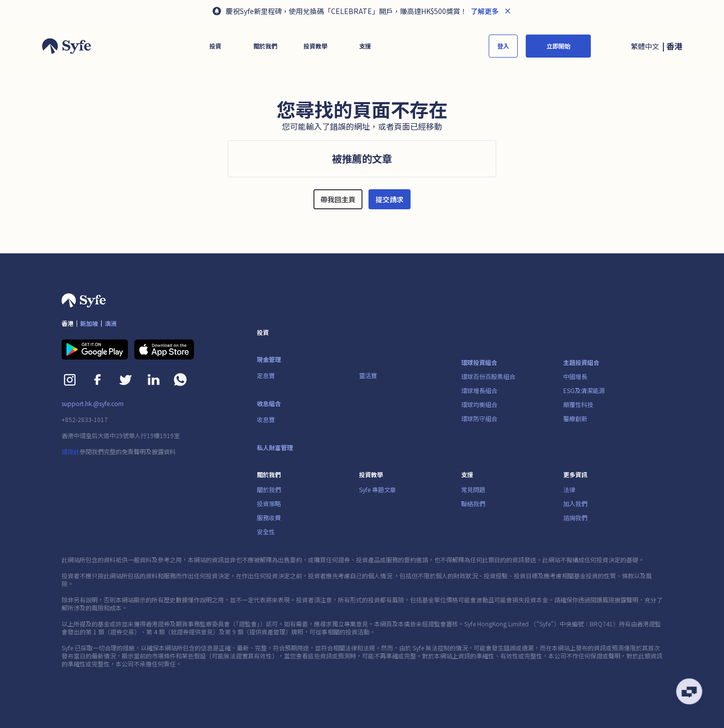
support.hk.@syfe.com (93, 404)
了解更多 (484, 11)
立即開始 (558, 46)
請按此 (71, 451)
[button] (215, 46)
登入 (503, 46)
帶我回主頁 (338, 199)
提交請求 (390, 199)
